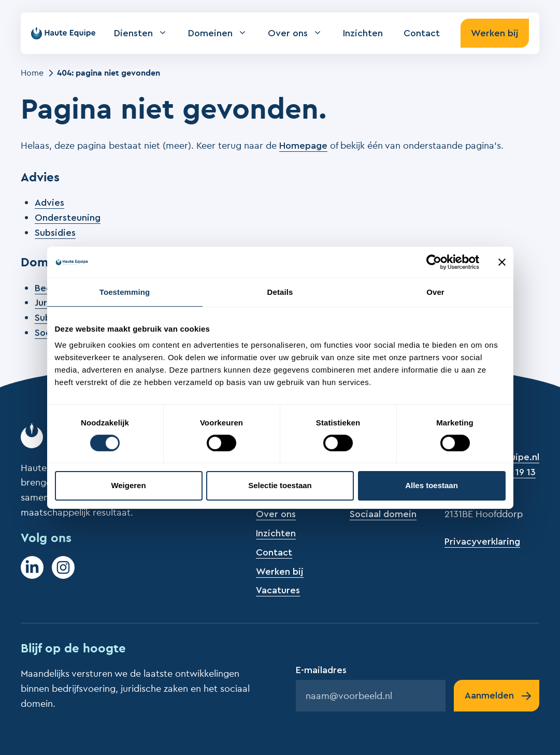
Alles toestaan (432, 485)
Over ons (276, 514)
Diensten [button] (146, 33)
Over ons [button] (300, 33)
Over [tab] (435, 291)
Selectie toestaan (280, 485)
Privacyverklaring (482, 542)
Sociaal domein (383, 514)
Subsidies (55, 233)
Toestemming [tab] (125, 291)
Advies (49, 203)
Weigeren (128, 485)
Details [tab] (280, 291)
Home (32, 73)
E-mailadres (321, 670)
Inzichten (363, 33)
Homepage (303, 146)
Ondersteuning (68, 218)
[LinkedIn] (32, 567)
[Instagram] (63, 567)
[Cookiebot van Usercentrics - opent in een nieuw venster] (434, 262)
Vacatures (278, 590)
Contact (422, 33)
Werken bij (495, 33)
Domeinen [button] (223, 33)
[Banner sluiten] (502, 262)
